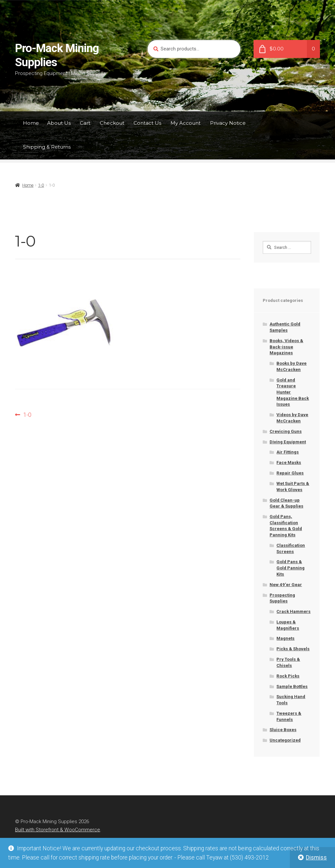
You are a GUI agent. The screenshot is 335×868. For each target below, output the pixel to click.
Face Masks (289, 462)
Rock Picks (288, 676)
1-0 (41, 185)
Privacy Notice (228, 123)
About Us (59, 123)
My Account (185, 123)
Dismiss (316, 858)
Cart (85, 123)
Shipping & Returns (47, 147)
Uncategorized (285, 740)
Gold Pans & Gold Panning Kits (291, 568)
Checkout (112, 123)
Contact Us (147, 123)
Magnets (285, 638)
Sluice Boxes (283, 730)
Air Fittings (288, 452)
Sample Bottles (292, 686)
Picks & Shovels (293, 649)
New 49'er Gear (286, 585)
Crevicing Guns (286, 431)
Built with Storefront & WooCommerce (58, 830)
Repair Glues (290, 473)
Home (31, 123)
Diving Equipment (288, 442)
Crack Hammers (293, 611)
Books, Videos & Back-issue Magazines (286, 347)
